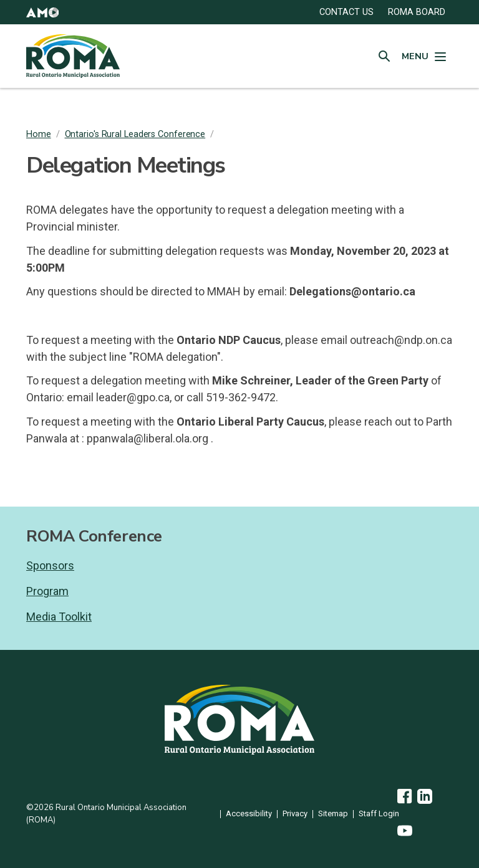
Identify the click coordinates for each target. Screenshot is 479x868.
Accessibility (249, 814)
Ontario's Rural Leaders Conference (135, 134)
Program (47, 591)
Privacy (295, 814)
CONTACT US (346, 12)
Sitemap (333, 814)
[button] (42, 12)
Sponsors (50, 565)
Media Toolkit (59, 617)
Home (39, 134)
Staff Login (379, 814)
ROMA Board (417, 12)
